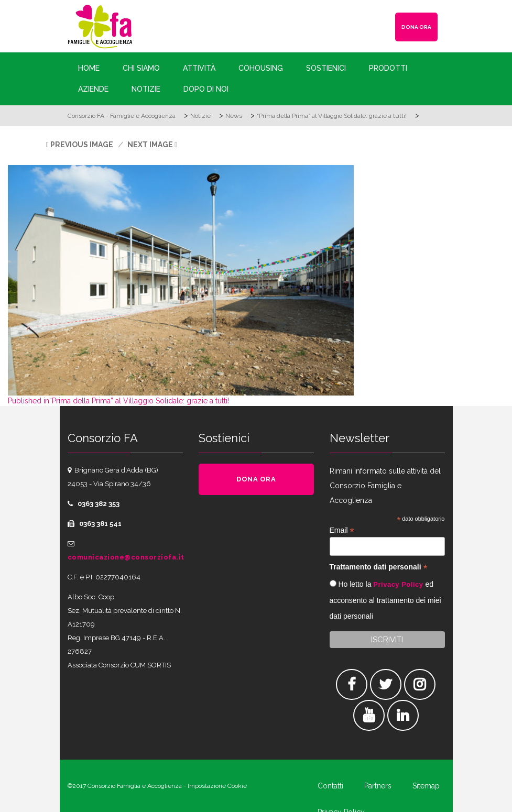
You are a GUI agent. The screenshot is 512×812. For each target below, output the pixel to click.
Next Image (150, 145)
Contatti (330, 786)
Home (89, 68)
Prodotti (388, 68)
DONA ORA (416, 27)
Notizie (146, 89)
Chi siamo (141, 68)
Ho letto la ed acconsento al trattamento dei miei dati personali (385, 600)
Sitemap (426, 786)
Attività (199, 68)
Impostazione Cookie (217, 786)
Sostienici (326, 68)
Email (342, 530)
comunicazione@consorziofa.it (126, 557)
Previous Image (82, 145)
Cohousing (261, 68)
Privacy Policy (398, 584)
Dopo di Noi (206, 89)
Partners (378, 786)
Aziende (93, 89)
